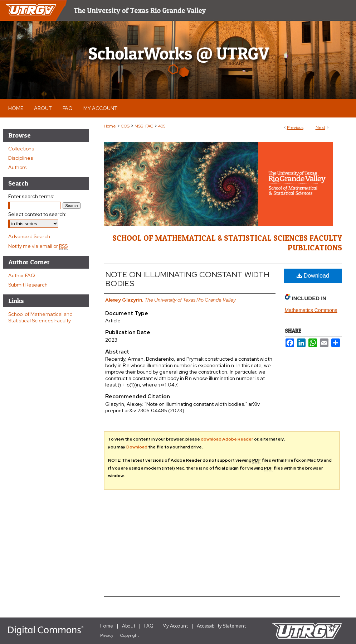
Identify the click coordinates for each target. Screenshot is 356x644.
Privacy (107, 635)
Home (110, 126)
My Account (175, 626)
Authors (17, 167)
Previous (295, 128)
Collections (21, 149)
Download (313, 276)
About (129, 626)
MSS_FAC (144, 126)
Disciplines (21, 158)
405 (162, 126)
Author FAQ (22, 275)
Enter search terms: (31, 196)
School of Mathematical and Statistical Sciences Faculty (40, 317)
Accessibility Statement (221, 626)
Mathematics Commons (311, 310)
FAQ (149, 626)
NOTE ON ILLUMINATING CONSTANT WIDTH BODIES (187, 279)
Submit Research (28, 285)
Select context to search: (37, 214)
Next (320, 128)
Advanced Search (29, 236)
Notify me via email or (38, 246)
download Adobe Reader (227, 439)
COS (125, 126)
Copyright (130, 635)
